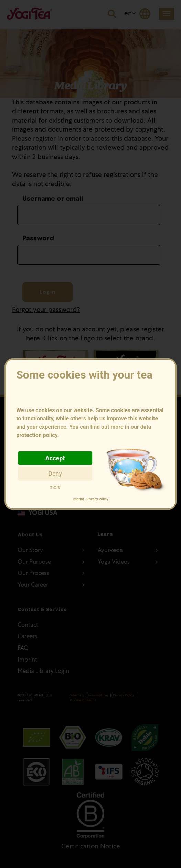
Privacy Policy (97, 499)
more (55, 487)
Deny (55, 473)
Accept (55, 458)
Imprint (78, 499)
